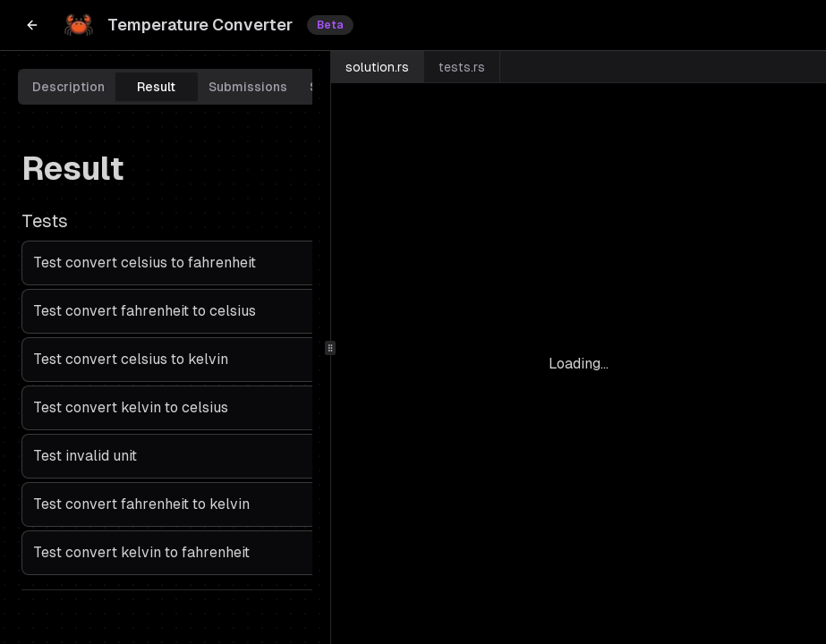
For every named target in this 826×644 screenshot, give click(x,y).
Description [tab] (68, 87)
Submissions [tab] (248, 87)
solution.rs (377, 67)
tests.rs (462, 67)
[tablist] (200, 87)
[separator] (331, 347)
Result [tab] (156, 87)
